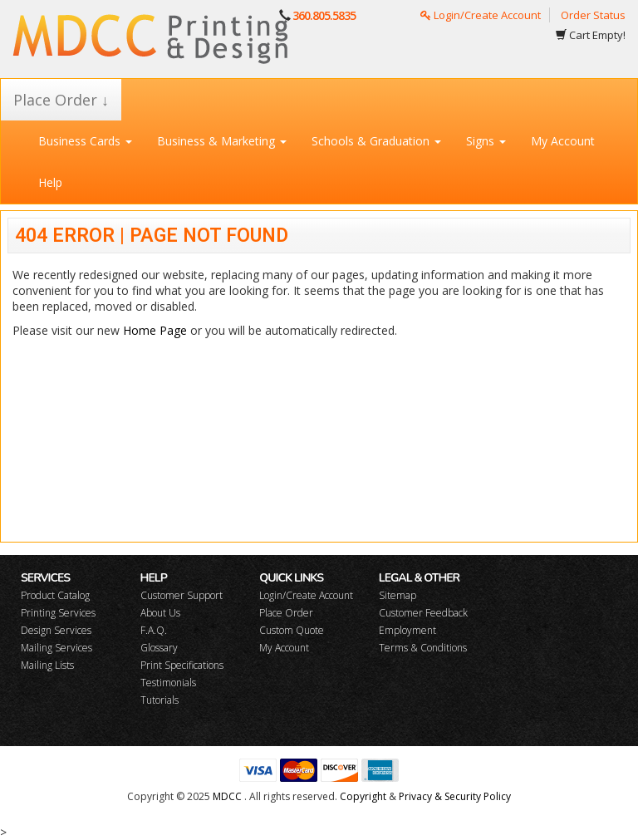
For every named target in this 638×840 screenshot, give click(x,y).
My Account (563, 141)
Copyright (363, 796)
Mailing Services (56, 648)
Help (50, 182)
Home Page (155, 330)
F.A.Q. (154, 630)
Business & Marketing (222, 141)
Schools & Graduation (376, 141)
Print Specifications (182, 665)
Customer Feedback (423, 613)
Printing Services (58, 613)
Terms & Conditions (423, 648)
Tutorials (159, 700)
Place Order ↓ (61, 100)
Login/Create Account (481, 15)
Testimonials (168, 683)
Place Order (286, 613)
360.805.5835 (324, 15)
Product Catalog (55, 595)
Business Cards (85, 141)
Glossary (159, 648)
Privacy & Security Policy (455, 796)
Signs (486, 141)
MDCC (227, 796)
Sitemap (398, 595)
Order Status (593, 15)
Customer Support (182, 595)
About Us (160, 613)
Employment (407, 630)
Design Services (56, 630)
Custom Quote (292, 630)
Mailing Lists (47, 665)
